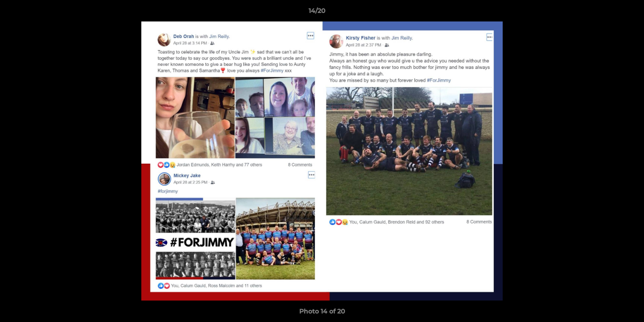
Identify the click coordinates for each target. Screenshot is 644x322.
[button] (606, 13)
